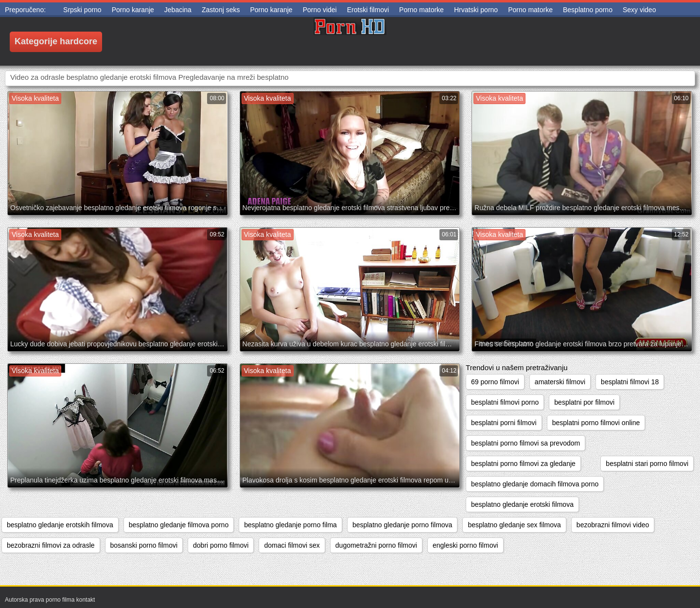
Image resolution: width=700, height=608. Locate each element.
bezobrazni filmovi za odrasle (51, 545)
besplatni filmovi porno (505, 402)
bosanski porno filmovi (144, 545)
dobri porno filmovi (221, 545)
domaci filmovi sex (292, 545)
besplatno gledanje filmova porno (179, 525)
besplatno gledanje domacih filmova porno (535, 484)
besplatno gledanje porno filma (290, 525)
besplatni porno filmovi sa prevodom (525, 443)
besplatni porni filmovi (504, 423)
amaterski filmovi (560, 382)
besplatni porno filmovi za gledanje (523, 464)
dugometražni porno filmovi (376, 545)
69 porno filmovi (495, 382)
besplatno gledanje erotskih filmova (60, 525)
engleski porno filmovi (465, 545)
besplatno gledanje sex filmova (514, 525)
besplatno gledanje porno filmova (402, 525)
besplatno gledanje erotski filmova (522, 504)
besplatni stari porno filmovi (647, 464)
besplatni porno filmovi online (596, 423)
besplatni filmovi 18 (630, 382)
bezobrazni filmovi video (613, 525)
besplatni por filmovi (584, 402)
